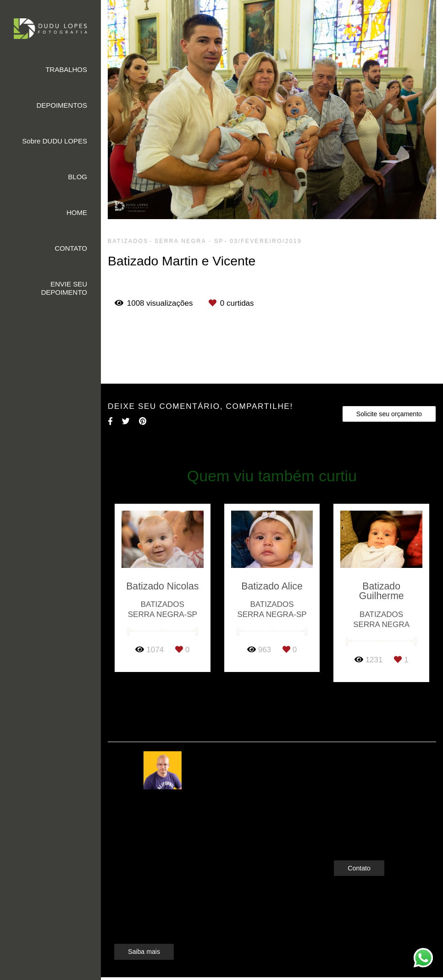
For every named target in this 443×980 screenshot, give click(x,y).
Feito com (272, 972)
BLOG (78, 177)
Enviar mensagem (374, 763)
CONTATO (71, 248)
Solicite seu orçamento (389, 414)
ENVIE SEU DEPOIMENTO (64, 288)
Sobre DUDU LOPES (55, 141)
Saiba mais (144, 940)
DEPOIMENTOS (62, 105)
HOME (77, 212)
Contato (359, 856)
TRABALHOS (66, 69)
